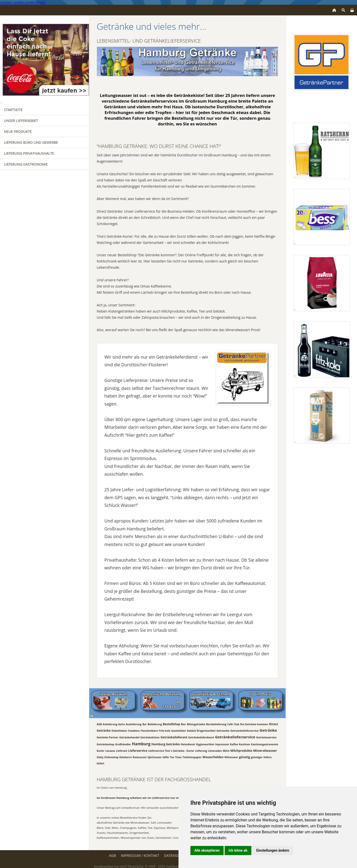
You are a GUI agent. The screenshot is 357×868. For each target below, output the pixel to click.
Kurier (101, 751)
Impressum (222, 744)
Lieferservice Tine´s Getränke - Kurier (171, 751)
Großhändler (123, 744)
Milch (226, 751)
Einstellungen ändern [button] (273, 850)
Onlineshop (111, 757)
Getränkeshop (105, 744)
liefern (268, 757)
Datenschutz (176, 855)
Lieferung (201, 751)
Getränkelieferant (174, 737)
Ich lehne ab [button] (238, 850)
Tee (172, 757)
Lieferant (122, 751)
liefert (101, 763)
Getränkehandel (129, 737)
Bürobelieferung (216, 724)
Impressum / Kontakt (140, 855)
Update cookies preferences (23, 2)
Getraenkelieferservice (244, 730)
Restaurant (140, 757)
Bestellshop (172, 724)
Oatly (100, 757)
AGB (99, 724)
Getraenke (223, 730)
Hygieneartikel (205, 744)
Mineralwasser (265, 751)
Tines (178, 757)
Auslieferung (134, 724)
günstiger (257, 757)
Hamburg (141, 744)
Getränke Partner (108, 737)
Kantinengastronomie (265, 744)
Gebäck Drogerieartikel (201, 730)
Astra (122, 724)
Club (236, 724)
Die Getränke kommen (254, 724)
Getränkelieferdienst (201, 737)
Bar (144, 724)
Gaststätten (179, 730)
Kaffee (234, 744)
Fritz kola (165, 730)
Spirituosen (155, 757)
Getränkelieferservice (235, 737)
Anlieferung (110, 724)
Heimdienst (188, 744)
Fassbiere (134, 730)
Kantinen (244, 744)
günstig (244, 757)
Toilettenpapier (192, 757)
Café (230, 724)
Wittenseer (231, 757)
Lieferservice (138, 751)
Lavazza (110, 751)
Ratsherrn (126, 757)
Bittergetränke (196, 724)
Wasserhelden (213, 757)
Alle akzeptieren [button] (207, 850)
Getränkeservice (266, 737)
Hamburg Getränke (165, 744)
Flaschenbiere (149, 730)
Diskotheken (119, 730)
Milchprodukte (241, 751)
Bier (183, 724)
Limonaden (215, 751)
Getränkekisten (150, 737)
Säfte (166, 757)
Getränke (268, 730)
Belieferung (155, 724)
